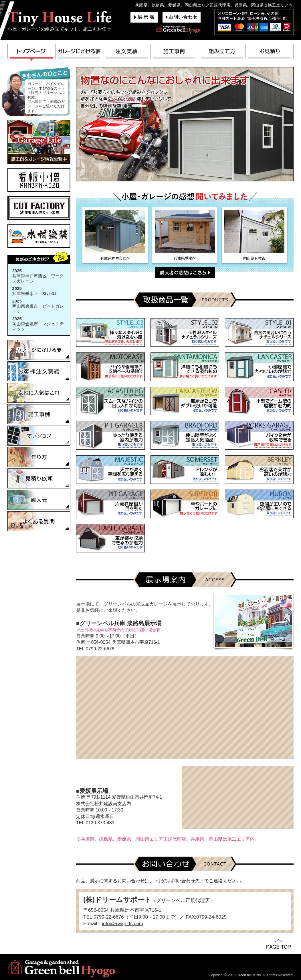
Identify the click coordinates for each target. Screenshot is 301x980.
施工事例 (174, 53)
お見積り (270, 53)
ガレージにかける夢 (79, 53)
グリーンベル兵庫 (60, 18)
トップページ (31, 53)
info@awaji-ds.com (122, 924)
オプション (39, 436)
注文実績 (127, 53)
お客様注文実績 (39, 371)
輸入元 (39, 500)
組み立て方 (222, 53)
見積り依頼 (39, 478)
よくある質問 (39, 521)
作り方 (39, 457)
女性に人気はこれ (39, 393)
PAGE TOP (279, 944)
